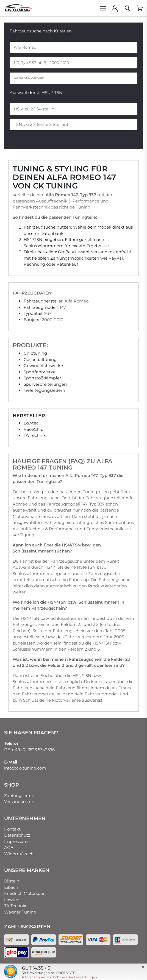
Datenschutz (17, 835)
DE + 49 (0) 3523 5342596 (29, 750)
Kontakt (12, 829)
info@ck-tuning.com (25, 768)
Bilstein (12, 881)
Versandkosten (19, 802)
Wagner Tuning (20, 912)
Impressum (16, 841)
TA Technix (15, 906)
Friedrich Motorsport (25, 893)
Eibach (11, 887)
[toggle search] (127, 8)
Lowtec (12, 900)
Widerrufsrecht (20, 854)
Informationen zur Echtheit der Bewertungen (59, 977)
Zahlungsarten (19, 796)
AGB (9, 847)
